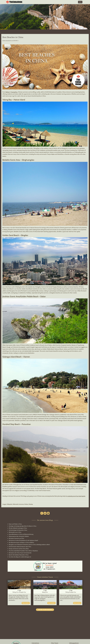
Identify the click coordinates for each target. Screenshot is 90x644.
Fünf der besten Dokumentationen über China (20, 547)
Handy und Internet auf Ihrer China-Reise (19, 549)
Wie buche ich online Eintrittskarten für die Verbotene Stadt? (23, 540)
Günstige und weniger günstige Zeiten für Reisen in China (23, 526)
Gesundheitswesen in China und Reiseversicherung (21, 534)
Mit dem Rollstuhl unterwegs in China (18, 528)
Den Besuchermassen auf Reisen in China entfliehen (21, 543)
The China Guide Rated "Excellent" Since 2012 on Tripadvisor (23, 551)
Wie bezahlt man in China (15, 532)
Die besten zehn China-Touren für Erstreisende (20, 553)
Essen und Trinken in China (15, 524)
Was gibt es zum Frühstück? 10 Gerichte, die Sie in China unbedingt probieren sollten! (29, 545)
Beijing (8, 92)
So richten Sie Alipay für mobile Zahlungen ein (20, 557)
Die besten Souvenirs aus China (16, 538)
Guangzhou (14, 92)
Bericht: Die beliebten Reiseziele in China (19, 555)
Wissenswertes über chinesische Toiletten (19, 536)
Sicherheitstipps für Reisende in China (18, 530)
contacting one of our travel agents (76, 496)
